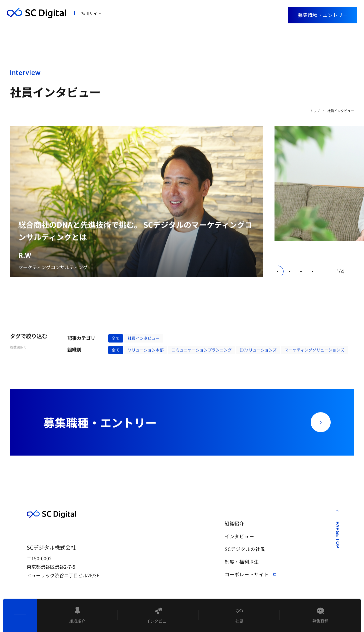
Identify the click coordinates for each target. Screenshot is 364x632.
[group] (136, 202)
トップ (315, 111)
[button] (278, 271)
